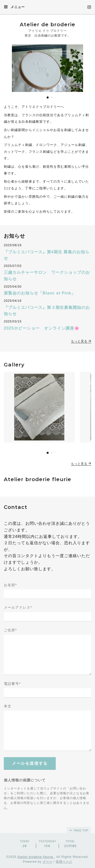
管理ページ (64, 862)
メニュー (14, 7)
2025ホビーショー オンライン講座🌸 (42, 328)
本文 (8, 706)
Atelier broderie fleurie (36, 857)
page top (79, 830)
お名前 (10, 585)
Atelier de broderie (48, 24)
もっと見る (81, 341)
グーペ (48, 862)
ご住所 (10, 630)
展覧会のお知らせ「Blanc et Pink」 (40, 293)
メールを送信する (30, 763)
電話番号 (12, 684)
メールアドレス (18, 607)
